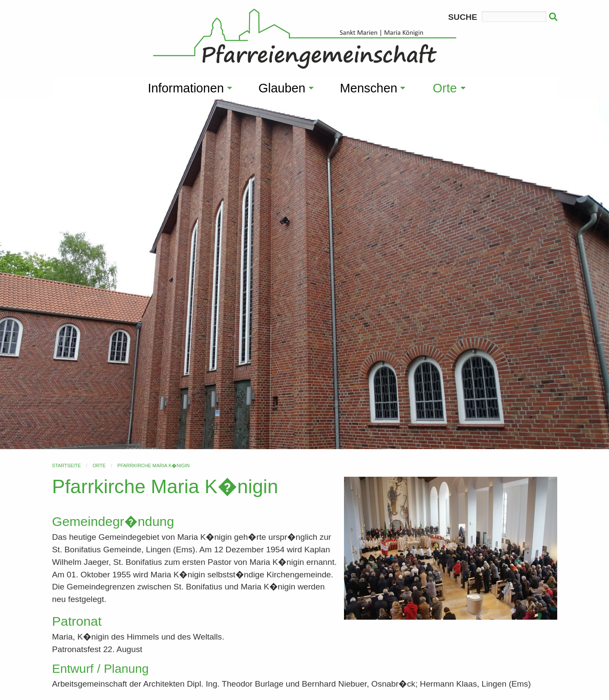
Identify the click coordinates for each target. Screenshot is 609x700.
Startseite (67, 466)
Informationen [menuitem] (186, 88)
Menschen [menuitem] (369, 88)
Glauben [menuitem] (282, 88)
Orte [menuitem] (445, 88)
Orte (99, 466)
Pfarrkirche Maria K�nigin (154, 466)
